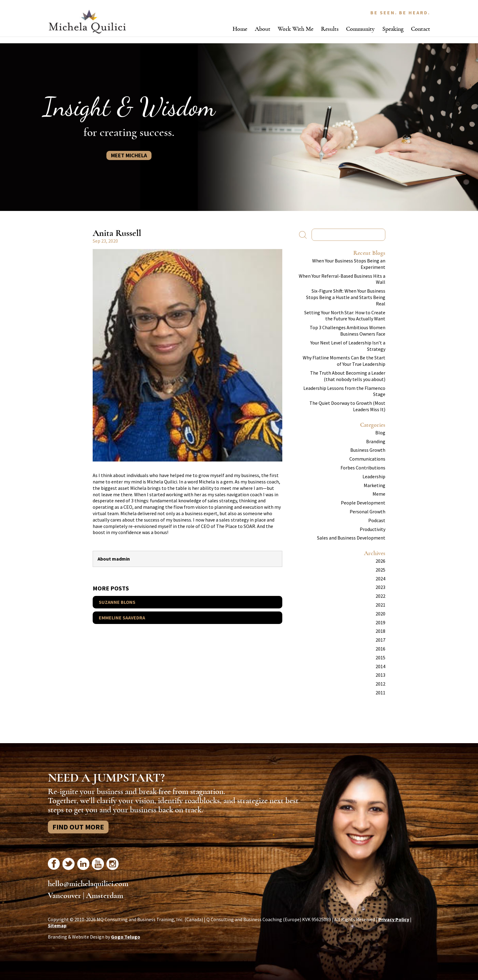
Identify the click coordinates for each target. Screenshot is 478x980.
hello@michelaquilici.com (88, 884)
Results (330, 29)
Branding (376, 441)
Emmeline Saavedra (122, 618)
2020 (380, 614)
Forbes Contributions (363, 468)
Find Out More (78, 827)
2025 (380, 570)
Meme (379, 494)
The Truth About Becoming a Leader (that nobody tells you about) (348, 376)
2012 (380, 684)
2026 (380, 561)
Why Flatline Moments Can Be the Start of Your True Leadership (344, 361)
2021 (380, 605)
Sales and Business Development (351, 538)
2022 (380, 596)
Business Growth (368, 450)
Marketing (375, 485)
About (263, 29)
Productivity (373, 529)
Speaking (393, 29)
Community (360, 29)
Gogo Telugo (126, 937)
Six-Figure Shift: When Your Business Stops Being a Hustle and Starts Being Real (346, 297)
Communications (367, 459)
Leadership (374, 476)
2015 (380, 657)
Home (240, 29)
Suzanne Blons (117, 602)
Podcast (377, 520)
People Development (363, 503)
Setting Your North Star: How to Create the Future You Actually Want (345, 316)
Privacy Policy (394, 919)
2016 (380, 649)
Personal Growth (367, 511)
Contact (421, 29)
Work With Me (296, 29)
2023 (380, 587)
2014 (380, 666)
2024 (380, 579)
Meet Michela (129, 155)
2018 (380, 631)
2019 (380, 622)
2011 (380, 693)
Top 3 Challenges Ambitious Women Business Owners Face (348, 331)
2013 (380, 675)
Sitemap (57, 925)
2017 (380, 640)
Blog (380, 433)
